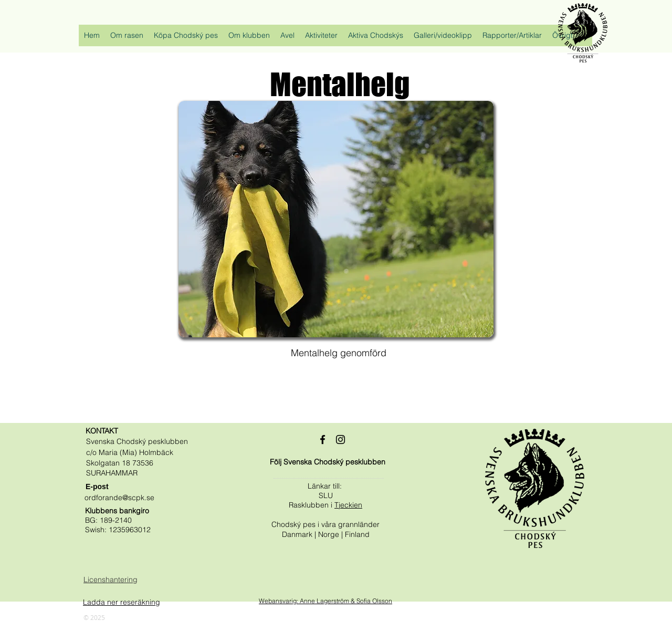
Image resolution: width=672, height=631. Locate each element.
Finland (357, 534)
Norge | (332, 534)
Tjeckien (348, 505)
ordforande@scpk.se (119, 498)
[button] (127, 39)
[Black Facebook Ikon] (323, 439)
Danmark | (300, 534)
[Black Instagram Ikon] (340, 439)
